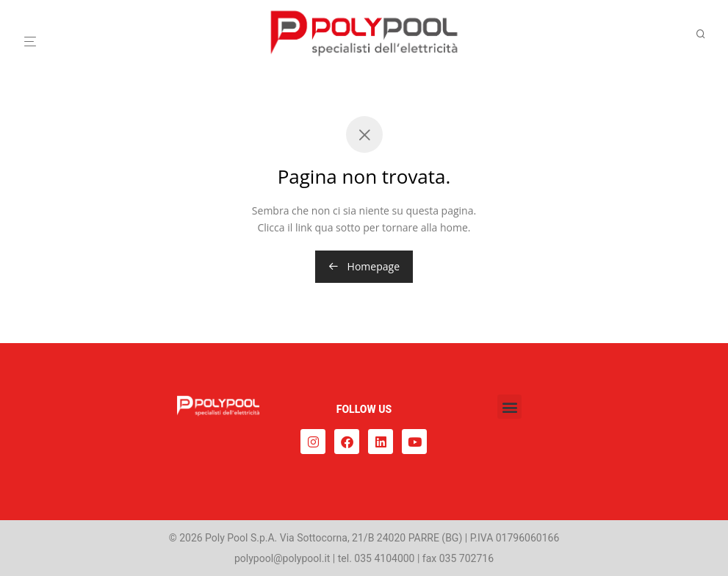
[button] (509, 407)
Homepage (364, 266)
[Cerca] (706, 34)
